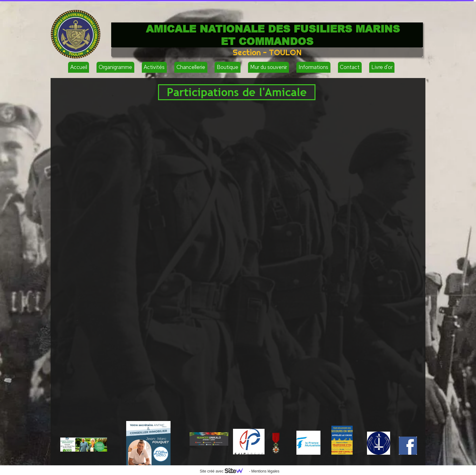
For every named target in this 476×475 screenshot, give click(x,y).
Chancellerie (191, 67)
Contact (350, 67)
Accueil (79, 67)
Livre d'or (382, 67)
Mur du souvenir (269, 67)
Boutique (228, 67)
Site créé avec (224, 471)
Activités (154, 67)
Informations (313, 67)
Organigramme (115, 67)
